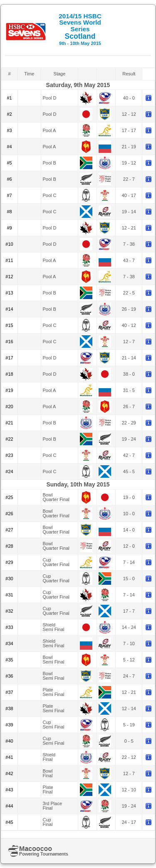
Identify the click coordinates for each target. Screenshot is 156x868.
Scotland (80, 29)
